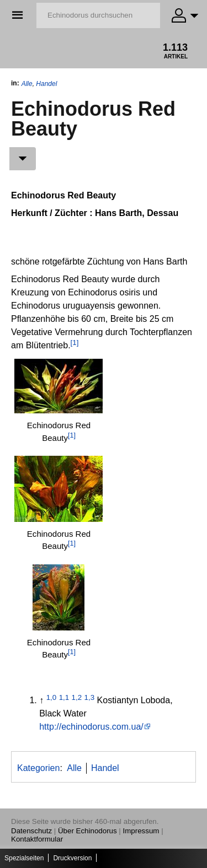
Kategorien (38, 768)
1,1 (64, 697)
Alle (27, 84)
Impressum (141, 831)
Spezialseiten (24, 858)
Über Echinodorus (87, 831)
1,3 (90, 697)
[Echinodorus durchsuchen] (98, 15)
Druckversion (72, 858)
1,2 (77, 697)
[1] (75, 343)
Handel (46, 84)
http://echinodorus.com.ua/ (91, 727)
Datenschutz (31, 831)
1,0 (52, 697)
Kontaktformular (37, 839)
